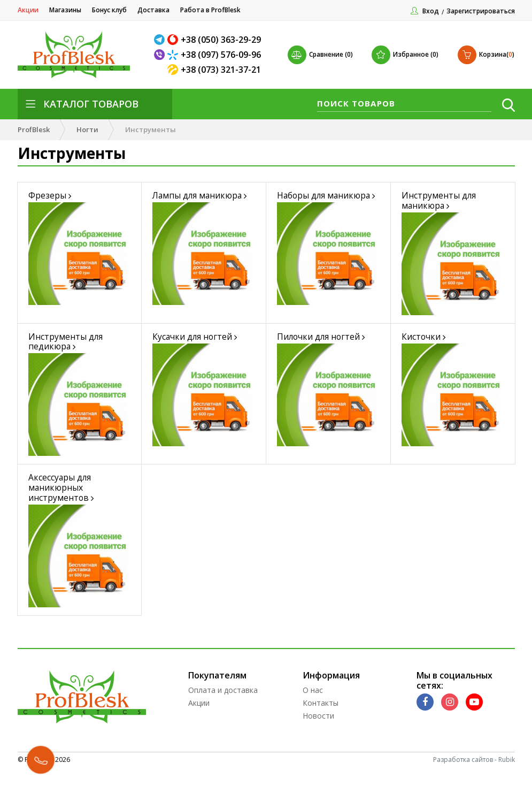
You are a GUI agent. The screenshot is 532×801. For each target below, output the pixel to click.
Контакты (321, 737)
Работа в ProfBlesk (210, 10)
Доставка (153, 10)
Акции (28, 10)
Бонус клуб (109, 10)
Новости (318, 749)
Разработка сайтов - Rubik (474, 793)
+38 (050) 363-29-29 (221, 40)
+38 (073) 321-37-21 (221, 70)
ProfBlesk (34, 129)
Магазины (65, 10)
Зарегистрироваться (481, 11)
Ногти (87, 129)
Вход (431, 11)
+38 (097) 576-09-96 (221, 55)
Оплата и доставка (223, 724)
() (486, 55)
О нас (313, 724)
